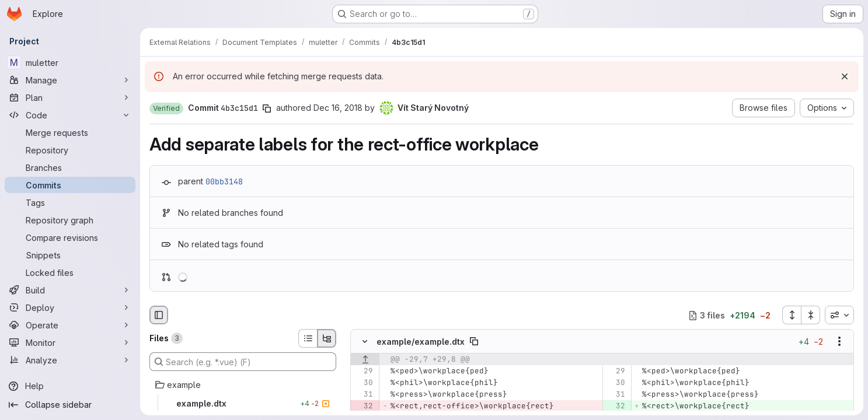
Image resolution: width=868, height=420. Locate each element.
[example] (243, 385)
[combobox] (839, 315)
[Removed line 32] (363, 407)
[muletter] (70, 62)
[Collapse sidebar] (70, 405)
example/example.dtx (421, 342)
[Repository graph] (70, 220)
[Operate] (70, 325)
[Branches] (70, 167)
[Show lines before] (365, 360)
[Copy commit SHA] (267, 108)
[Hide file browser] (159, 315)
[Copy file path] (474, 342)
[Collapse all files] (811, 315)
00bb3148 (224, 181)
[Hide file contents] (365, 342)
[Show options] (839, 342)
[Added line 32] (616, 407)
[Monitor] (70, 342)
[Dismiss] (845, 76)
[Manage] (70, 80)
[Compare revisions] (70, 237)
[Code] (70, 115)
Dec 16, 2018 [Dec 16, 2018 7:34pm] (338, 108)
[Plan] (70, 97)
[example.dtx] (243, 404)
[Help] (70, 386)
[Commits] (70, 185)
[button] (166, 108)
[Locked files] (70, 272)
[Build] (70, 290)
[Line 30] (363, 383)
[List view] (308, 338)
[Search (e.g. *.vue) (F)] (243, 362)
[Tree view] (327, 338)
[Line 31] (363, 395)
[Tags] (70, 202)
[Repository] (70, 150)
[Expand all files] (792, 315)
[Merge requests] (70, 132)
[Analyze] (70, 360)
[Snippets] (70, 255)
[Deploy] (70, 307)
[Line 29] (363, 372)
